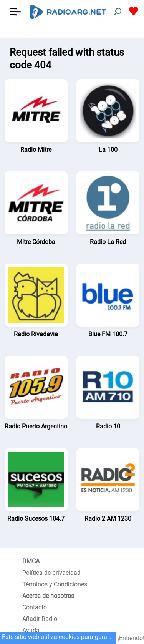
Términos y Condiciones (55, 584)
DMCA (31, 561)
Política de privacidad (51, 573)
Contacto (35, 607)
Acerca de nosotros (48, 596)
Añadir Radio (40, 619)
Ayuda (31, 630)
